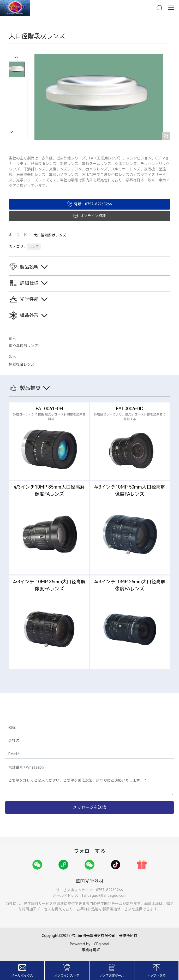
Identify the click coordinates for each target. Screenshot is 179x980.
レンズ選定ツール (112, 976)
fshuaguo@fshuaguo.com (104, 895)
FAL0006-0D (130, 409)
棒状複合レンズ (22, 364)
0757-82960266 (109, 890)
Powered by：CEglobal (89, 944)
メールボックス (22, 976)
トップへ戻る (156, 976)
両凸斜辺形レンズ (23, 346)
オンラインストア (67, 976)
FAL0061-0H (49, 409)
